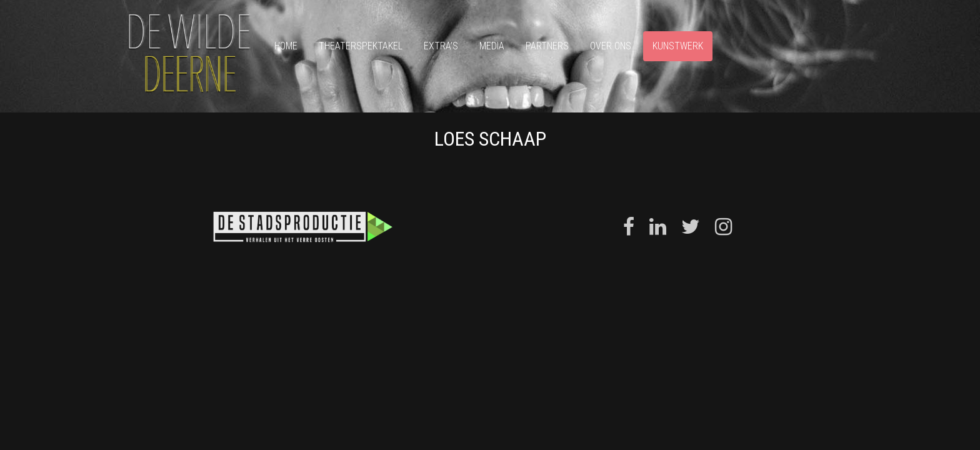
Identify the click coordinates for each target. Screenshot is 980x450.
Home (286, 46)
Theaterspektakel (361, 46)
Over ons (611, 46)
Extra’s (441, 46)
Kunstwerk (678, 46)
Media (492, 46)
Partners (547, 46)
